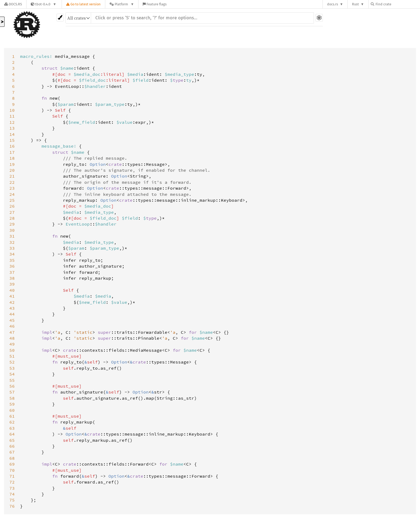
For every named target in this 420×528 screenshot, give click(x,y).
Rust (355, 4)
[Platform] (122, 4)
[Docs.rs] (13, 4)
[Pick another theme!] (60, 18)
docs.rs (333, 4)
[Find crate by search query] (397, 4)
